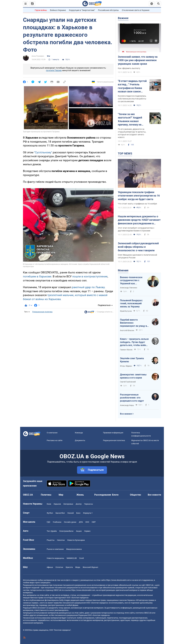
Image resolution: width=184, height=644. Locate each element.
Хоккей (71, 513)
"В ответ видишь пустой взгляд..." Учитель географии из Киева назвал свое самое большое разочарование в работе (133, 86)
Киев (49, 504)
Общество (135, 495)
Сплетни (59, 567)
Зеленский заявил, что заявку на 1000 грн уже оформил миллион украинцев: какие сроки (138, 60)
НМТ (94, 522)
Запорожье (68, 504)
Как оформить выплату (129, 68)
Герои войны (41, 10)
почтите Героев (54, 70)
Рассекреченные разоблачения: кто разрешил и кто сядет (132, 398)
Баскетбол (60, 513)
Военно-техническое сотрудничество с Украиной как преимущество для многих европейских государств (131, 281)
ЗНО (87, 522)
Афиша (50, 567)
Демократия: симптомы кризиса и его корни (133, 376)
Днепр (79, 504)
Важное (123, 18)
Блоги (115, 495)
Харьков (57, 504)
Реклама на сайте (55, 440)
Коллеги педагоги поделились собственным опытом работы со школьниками (132, 99)
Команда (79, 433)
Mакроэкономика (74, 549)
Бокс (78, 513)
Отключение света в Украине (136, 10)
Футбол (50, 513)
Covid (81, 558)
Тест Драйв (52, 531)
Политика (46, 495)
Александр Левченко (129, 288)
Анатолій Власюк (127, 330)
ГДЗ (48, 522)
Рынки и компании (55, 549)
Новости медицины (55, 558)
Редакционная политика (42, 312)
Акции (79, 531)
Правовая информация (113, 433)
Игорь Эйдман (126, 366)
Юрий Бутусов (126, 311)
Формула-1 (88, 513)
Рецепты (51, 540)
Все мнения (126, 414)
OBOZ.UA (150, 585)
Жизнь (80, 495)
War (49, 56)
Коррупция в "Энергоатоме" (82, 10)
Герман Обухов (126, 350)
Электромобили (66, 531)
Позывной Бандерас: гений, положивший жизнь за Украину (131, 303)
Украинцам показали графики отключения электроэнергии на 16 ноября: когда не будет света (139, 196)
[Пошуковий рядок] (158, 4)
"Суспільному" (43, 152)
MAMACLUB (72, 558)
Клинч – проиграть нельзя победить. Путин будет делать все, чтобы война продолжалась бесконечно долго (134, 342)
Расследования (103, 495)
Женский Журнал (90, 567)
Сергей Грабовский (128, 382)
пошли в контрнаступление (90, 276)
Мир (61, 495)
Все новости (154, 495)
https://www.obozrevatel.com (118, 580)
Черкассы (88, 504)
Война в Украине (58, 10)
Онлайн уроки (70, 522)
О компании (52, 433)
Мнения (123, 270)
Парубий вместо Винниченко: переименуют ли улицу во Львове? (134, 323)
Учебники (57, 522)
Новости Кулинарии (76, 540)
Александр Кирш (127, 405)
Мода (78, 567)
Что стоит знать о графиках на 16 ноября (137, 204)
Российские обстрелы (108, 10)
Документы (80, 440)
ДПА (81, 522)
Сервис (87, 531)
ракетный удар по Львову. (89, 287)
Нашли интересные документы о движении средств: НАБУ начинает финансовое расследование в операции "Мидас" (139, 220)
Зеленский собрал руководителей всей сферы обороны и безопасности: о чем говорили (138, 247)
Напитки (61, 540)
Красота (69, 567)
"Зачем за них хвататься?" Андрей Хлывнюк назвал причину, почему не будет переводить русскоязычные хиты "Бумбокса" (131, 119)
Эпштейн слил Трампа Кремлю (132, 360)
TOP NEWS (125, 153)
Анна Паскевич (38, 56)
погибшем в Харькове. (38, 276)
